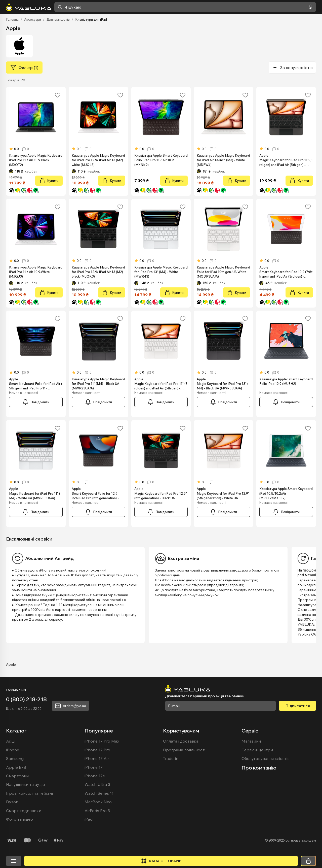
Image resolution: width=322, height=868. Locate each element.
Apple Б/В (16, 767)
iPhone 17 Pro (97, 750)
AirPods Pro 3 (97, 811)
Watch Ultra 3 (97, 784)
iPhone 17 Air (97, 758)
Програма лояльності (184, 750)
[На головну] (29, 7)
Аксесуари (33, 19)
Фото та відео (19, 819)
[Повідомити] (36, 402)
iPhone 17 (94, 767)
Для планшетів (58, 19)
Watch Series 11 (99, 793)
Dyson (12, 802)
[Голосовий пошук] (309, 7)
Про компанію (259, 768)
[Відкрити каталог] (161, 861)
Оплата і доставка (181, 741)
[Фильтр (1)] (24, 68)
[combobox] (185, 7)
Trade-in (171, 758)
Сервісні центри (257, 750)
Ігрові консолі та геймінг (30, 793)
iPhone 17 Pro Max (102, 741)
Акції (11, 741)
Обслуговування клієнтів (266, 758)
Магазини (251, 741)
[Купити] (49, 181)
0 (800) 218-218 (26, 699)
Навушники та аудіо (26, 784)
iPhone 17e (95, 776)
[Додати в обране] (58, 95)
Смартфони (17, 776)
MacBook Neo (98, 802)
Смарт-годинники (24, 811)
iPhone (13, 750)
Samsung (15, 758)
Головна (12, 19)
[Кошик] (308, 861)
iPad (89, 819)
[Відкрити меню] (14, 861)
